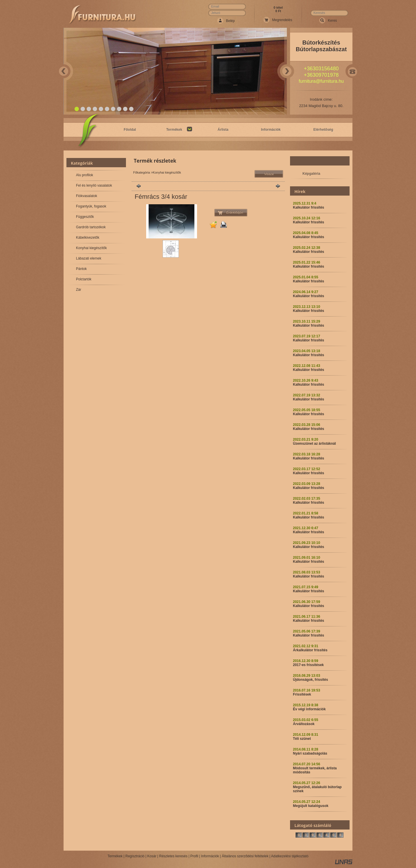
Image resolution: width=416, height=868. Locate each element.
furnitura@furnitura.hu (321, 81)
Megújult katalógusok (311, 806)
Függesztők (85, 217)
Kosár (152, 856)
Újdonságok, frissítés (310, 680)
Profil (194, 856)
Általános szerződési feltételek (245, 856)
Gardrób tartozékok (91, 227)
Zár (79, 290)
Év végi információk (309, 709)
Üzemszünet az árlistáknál (314, 444)
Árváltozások (304, 724)
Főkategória (142, 172)
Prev (64, 71)
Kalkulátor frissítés (309, 207)
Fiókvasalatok (87, 196)
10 (132, 109)
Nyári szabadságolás (310, 753)
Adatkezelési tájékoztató (290, 856)
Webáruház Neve (103, 15)
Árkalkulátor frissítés (310, 650)
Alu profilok (84, 175)
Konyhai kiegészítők (91, 248)
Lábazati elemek (89, 258)
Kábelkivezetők (88, 238)
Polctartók (84, 279)
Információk (210, 856)
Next (287, 71)
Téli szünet (302, 739)
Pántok (81, 269)
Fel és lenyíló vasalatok (94, 185)
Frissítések (302, 694)
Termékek (115, 856)
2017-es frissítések (308, 665)
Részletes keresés (173, 856)
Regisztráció (135, 856)
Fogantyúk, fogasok (91, 206)
